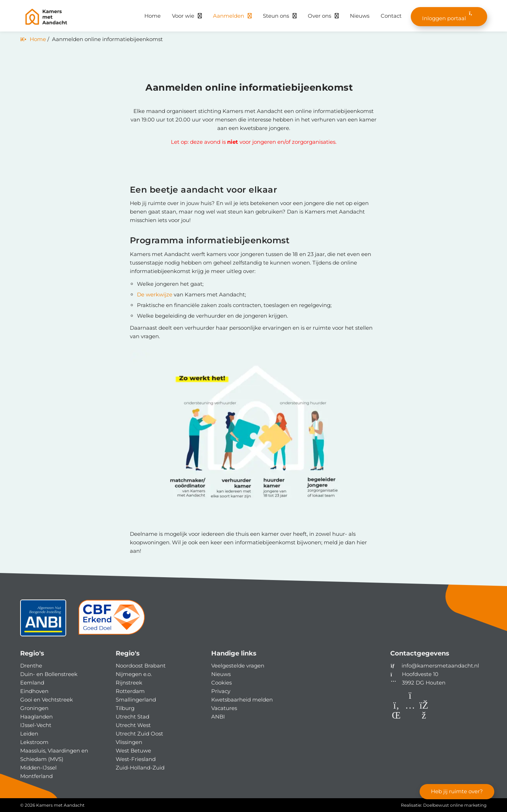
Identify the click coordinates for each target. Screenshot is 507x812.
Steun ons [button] (276, 16)
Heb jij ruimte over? (457, 791)
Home (152, 16)
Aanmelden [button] (229, 16)
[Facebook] (424, 717)
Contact (391, 16)
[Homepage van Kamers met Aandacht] (70, 17)
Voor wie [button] (183, 16)
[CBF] (112, 621)
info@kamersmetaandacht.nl (440, 666)
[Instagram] (411, 717)
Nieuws (360, 16)
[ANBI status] (43, 621)
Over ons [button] (319, 16)
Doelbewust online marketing (455, 805)
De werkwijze (155, 294)
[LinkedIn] (397, 717)
